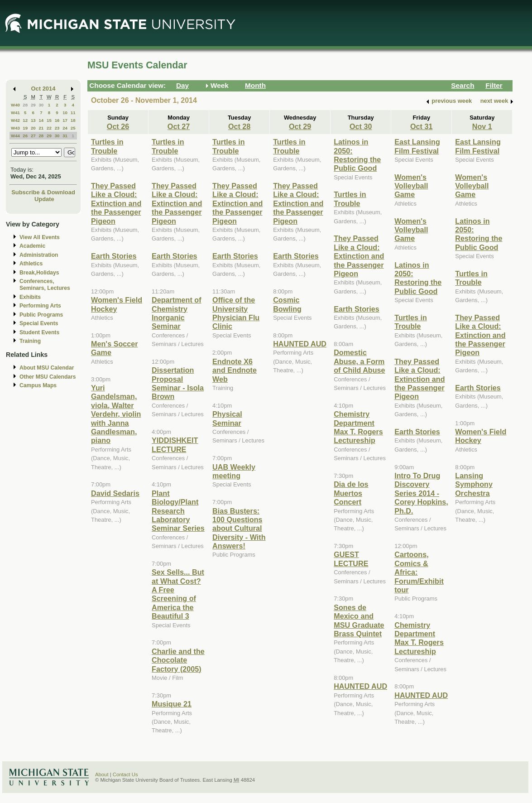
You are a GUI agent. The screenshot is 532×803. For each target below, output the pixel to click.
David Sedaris (115, 493)
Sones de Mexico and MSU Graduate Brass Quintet (359, 620)
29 (33, 105)
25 (73, 128)
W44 (15, 136)
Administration (39, 255)
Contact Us (125, 774)
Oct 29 (300, 126)
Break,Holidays (39, 273)
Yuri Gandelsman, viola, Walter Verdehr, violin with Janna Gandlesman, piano (116, 414)
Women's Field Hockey (117, 304)
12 (25, 120)
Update (44, 199)
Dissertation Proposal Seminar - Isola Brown (178, 383)
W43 (15, 128)
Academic (32, 246)
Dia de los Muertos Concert (351, 493)
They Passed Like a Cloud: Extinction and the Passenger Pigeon (116, 203)
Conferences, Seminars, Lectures (45, 285)
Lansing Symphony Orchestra (474, 484)
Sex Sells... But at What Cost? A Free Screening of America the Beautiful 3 (178, 594)
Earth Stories (114, 256)
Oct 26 (118, 126)
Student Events (39, 332)
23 (57, 128)
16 (57, 120)
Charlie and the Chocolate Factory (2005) (178, 660)
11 (73, 113)
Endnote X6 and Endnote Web (235, 370)
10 (65, 113)
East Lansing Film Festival (417, 146)
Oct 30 (361, 126)
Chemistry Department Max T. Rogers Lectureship (358, 427)
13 (33, 120)
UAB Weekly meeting (234, 471)
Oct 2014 (43, 89)
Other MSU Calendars (48, 377)
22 (49, 128)
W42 (15, 120)
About (102, 774)
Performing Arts (40, 306)
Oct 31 (421, 126)
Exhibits (30, 297)
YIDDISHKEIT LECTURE (175, 445)
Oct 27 (179, 126)
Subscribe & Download (43, 192)
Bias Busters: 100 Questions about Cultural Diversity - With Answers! (239, 529)
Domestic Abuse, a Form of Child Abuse (359, 361)
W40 (15, 105)
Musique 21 (172, 704)
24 (65, 128)
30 (41, 105)
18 (73, 120)
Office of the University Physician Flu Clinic (236, 313)
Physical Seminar (227, 418)
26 (25, 136)
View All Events (40, 237)
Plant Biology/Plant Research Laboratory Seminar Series (178, 511)
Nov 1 (482, 126)
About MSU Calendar (47, 368)
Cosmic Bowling (287, 304)
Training (30, 341)
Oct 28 (239, 126)
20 (33, 128)
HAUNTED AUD (300, 344)
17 (65, 120)
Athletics (31, 264)
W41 (15, 113)
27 (33, 136)
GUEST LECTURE (351, 559)
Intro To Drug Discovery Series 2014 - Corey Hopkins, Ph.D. (421, 493)
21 (41, 128)
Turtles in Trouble (107, 146)
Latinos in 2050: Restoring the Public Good (357, 155)
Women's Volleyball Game (411, 186)
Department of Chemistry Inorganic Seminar (177, 313)
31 (65, 136)
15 (49, 120)
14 (41, 120)
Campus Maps (38, 385)
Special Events (39, 323)
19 (25, 128)
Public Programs (41, 315)
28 (25, 105)
